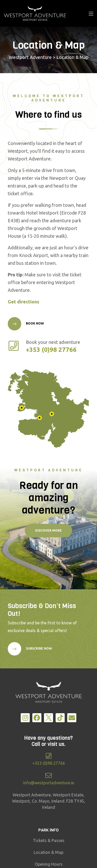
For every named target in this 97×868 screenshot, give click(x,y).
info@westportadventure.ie (48, 783)
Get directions (24, 302)
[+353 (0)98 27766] (48, 756)
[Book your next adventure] (14, 346)
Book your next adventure (53, 342)
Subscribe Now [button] (38, 648)
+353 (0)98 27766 (49, 763)
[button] (48, 531)
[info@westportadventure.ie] (48, 775)
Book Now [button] (34, 323)
